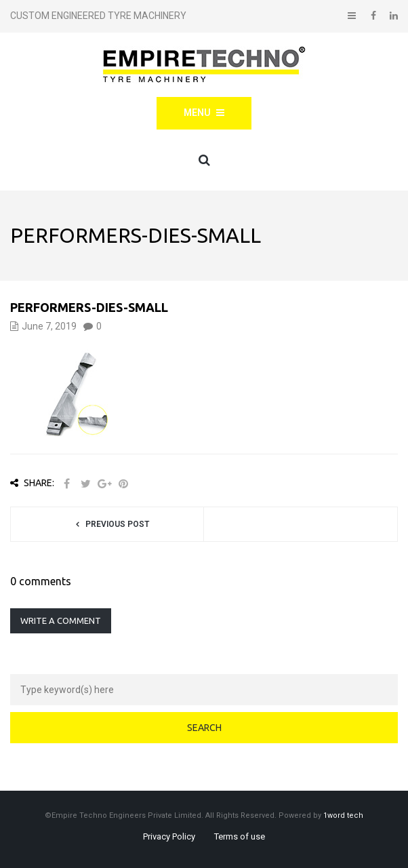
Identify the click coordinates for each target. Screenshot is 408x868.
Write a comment (61, 620)
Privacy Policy (169, 836)
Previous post (117, 524)
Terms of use (240, 836)
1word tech (343, 815)
